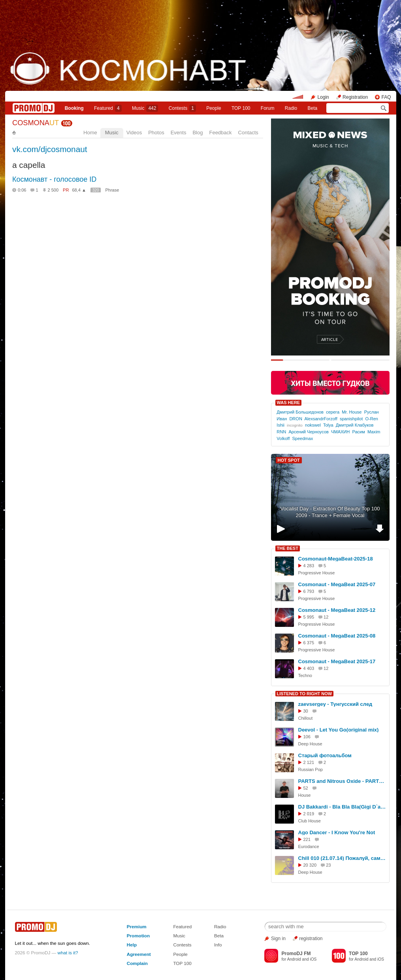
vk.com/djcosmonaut (50, 149)
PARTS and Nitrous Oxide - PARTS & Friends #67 (343, 781)
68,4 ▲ (79, 190)
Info (218, 945)
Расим (358, 432)
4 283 (309, 566)
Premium (137, 926)
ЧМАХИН (340, 432)
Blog (198, 133)
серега (333, 412)
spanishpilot (351, 419)
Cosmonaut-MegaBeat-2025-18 (336, 559)
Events (179, 133)
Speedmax (302, 438)
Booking (74, 108)
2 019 (309, 814)
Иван (282, 419)
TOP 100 (241, 108)
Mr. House (352, 412)
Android (294, 959)
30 (306, 711)
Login (323, 97)
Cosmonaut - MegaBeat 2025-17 (337, 661)
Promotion (138, 936)
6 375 (309, 643)
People (214, 108)
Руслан (372, 412)
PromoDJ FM (296, 954)
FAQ (386, 97)
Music (145, 108)
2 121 (309, 762)
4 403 (309, 668)
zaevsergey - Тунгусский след (335, 704)
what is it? (68, 953)
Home (90, 133)
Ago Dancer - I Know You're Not (337, 832)
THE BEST (288, 548)
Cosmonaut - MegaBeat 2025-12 (337, 610)
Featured (108, 108)
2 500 (53, 190)
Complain (137, 963)
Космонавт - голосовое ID (54, 179)
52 (306, 788)
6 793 (309, 591)
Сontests (182, 108)
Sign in (278, 939)
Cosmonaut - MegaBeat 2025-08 (337, 636)
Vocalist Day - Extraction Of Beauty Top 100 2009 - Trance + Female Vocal (330, 512)
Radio (291, 108)
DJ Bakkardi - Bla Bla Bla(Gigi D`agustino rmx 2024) (343, 807)
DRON (296, 419)
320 (96, 190)
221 (307, 839)
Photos (156, 133)
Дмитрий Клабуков (355, 425)
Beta (313, 108)
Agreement (139, 954)
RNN (281, 432)
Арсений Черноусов (309, 432)
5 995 (309, 617)
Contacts (248, 133)
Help (132, 945)
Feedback (220, 133)
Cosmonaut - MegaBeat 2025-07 (337, 584)
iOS (313, 959)
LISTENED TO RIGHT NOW (305, 694)
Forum (268, 108)
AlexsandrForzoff (321, 419)
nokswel (313, 425)
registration (311, 939)
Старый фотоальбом (325, 755)
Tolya (328, 425)
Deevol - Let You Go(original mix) (339, 730)
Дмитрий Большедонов (300, 412)
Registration (355, 97)
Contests (182, 945)
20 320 (310, 865)
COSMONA (36, 123)
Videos (134, 133)
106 (307, 737)
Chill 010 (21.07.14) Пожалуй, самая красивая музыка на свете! (343, 858)
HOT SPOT (289, 460)
